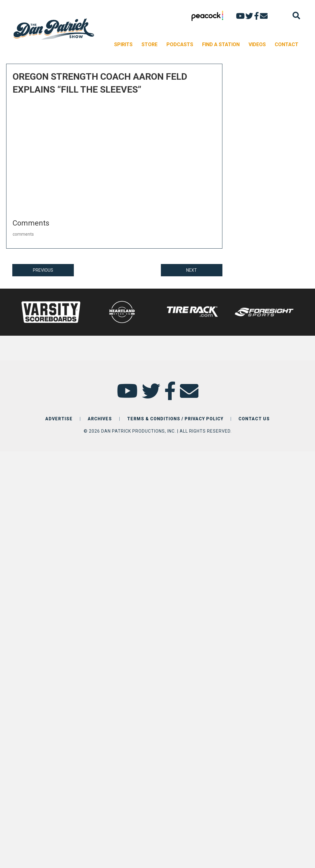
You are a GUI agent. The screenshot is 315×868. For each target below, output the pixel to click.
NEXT (191, 270)
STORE (150, 44)
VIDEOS (257, 44)
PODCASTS (180, 44)
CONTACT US (254, 419)
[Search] (296, 16)
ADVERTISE (59, 419)
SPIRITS (123, 44)
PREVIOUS (43, 270)
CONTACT (287, 44)
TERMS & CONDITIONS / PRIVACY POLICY (175, 419)
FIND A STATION (221, 44)
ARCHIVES (100, 419)
